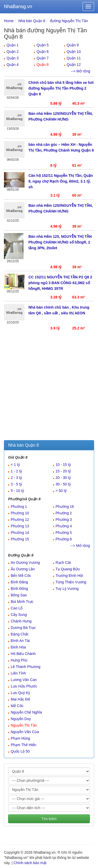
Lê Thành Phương (26, 667)
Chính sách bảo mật (30, 863)
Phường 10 (20, 513)
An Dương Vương (25, 563)
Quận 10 (74, 52)
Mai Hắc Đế (20, 699)
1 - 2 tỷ (16, 471)
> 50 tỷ (61, 491)
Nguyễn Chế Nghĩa (26, 712)
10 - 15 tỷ (63, 465)
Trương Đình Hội (69, 576)
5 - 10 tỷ (17, 491)
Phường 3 (64, 520)
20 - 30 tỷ (63, 478)
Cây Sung (19, 615)
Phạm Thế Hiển (24, 745)
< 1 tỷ (15, 465)
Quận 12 (74, 65)
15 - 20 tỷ (63, 471)
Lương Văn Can (24, 680)
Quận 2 (13, 52)
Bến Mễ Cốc (21, 576)
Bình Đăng (19, 582)
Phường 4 (64, 526)
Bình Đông (19, 589)
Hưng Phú (19, 660)
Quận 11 (74, 58)
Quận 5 (43, 45)
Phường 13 (20, 526)
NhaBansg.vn (18, 7)
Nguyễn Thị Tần (24, 725)
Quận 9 (73, 45)
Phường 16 (65, 507)
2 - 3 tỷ (16, 478)
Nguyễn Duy (21, 719)
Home (9, 21)
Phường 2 (64, 513)
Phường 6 (64, 539)
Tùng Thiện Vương (71, 582)
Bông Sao (19, 595)
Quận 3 (13, 58)
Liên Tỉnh (18, 673)
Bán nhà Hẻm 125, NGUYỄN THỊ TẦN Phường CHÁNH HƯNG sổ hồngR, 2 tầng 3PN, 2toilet (60, 242)
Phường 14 (20, 533)
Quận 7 (43, 58)
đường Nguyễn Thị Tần (69, 21)
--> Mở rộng (80, 71)
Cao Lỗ (17, 608)
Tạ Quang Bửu (68, 569)
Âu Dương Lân (23, 569)
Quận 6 (43, 52)
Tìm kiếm (49, 819)
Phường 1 (19, 507)
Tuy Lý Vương (67, 589)
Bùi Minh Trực (22, 602)
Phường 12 (20, 520)
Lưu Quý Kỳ (20, 693)
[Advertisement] (49, 389)
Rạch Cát (63, 563)
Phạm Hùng (20, 738)
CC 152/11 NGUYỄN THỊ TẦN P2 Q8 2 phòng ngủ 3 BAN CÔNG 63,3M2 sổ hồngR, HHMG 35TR (60, 283)
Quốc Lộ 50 (20, 751)
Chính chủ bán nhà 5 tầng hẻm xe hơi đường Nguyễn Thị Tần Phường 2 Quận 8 (61, 88)
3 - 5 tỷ (16, 484)
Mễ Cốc (17, 706)
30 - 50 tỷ (63, 484)
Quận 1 (13, 45)
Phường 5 (64, 533)
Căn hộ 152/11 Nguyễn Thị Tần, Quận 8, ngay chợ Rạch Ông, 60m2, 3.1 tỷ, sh (61, 181)
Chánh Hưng (21, 621)
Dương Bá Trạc (23, 628)
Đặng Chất (19, 634)
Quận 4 (13, 65)
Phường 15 (20, 539)
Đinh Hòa (18, 647)
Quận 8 (43, 65)
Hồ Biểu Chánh (23, 654)
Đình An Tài (20, 641)
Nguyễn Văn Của (25, 732)
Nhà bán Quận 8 (32, 21)
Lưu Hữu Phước (24, 686)
